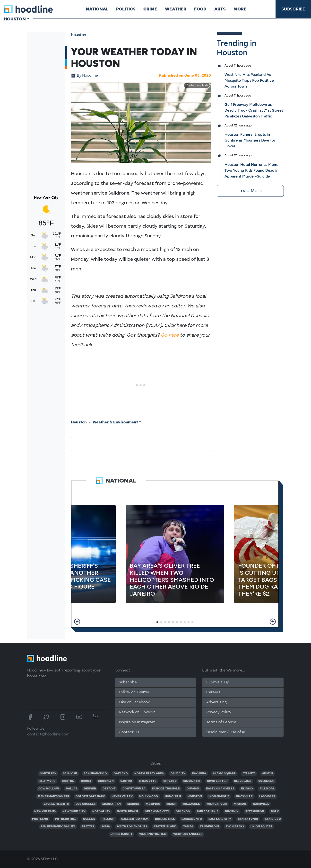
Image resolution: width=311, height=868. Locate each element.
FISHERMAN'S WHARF (53, 796)
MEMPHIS (153, 804)
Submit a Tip (218, 682)
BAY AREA (199, 774)
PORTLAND (40, 819)
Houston (78, 35)
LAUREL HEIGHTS (56, 804)
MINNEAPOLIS (217, 804)
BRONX (86, 781)
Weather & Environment (115, 422)
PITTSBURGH (255, 812)
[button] (77, 622)
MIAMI (171, 804)
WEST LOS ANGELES (188, 834)
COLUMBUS (266, 781)
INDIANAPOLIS (219, 796)
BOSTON (68, 781)
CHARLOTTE (148, 781)
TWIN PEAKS (235, 827)
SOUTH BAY (48, 774)
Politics (126, 9)
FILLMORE (267, 789)
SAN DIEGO (273, 819)
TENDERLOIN (209, 827)
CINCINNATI (192, 781)
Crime (150, 9)
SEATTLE (88, 827)
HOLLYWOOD (149, 796)
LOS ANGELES (86, 804)
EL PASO (247, 789)
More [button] (240, 9)
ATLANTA (249, 774)
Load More (250, 191)
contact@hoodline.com (48, 734)
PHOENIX (232, 812)
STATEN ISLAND (165, 827)
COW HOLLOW (49, 789)
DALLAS (71, 789)
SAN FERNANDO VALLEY (58, 827)
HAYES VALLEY (122, 796)
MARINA (133, 804)
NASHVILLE (261, 804)
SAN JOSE (70, 774)
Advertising (216, 702)
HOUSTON (195, 796)
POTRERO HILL (66, 819)
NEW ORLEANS (45, 812)
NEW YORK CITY (74, 812)
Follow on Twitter (134, 692)
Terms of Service (221, 722)
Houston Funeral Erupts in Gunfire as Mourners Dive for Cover (250, 140)
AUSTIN (268, 774)
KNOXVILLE (244, 796)
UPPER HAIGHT (121, 834)
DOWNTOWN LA (134, 789)
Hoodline (87, 76)
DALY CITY (178, 774)
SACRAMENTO (192, 819)
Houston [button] (15, 19)
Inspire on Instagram (137, 722)
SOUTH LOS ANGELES (132, 827)
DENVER (90, 789)
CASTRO (126, 781)
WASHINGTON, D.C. (153, 834)
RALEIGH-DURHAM (135, 819)
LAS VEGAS (267, 796)
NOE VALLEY (101, 812)
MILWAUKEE (191, 804)
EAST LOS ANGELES (220, 789)
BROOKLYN (106, 781)
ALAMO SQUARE (224, 774)
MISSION (240, 804)
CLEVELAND (243, 781)
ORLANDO (183, 812)
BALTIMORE (47, 781)
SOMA (106, 827)
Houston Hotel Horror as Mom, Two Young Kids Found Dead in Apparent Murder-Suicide (251, 170)
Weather (176, 9)
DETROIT (109, 789)
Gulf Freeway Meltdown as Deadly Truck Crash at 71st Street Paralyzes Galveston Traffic (254, 110)
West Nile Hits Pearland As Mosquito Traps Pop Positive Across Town (249, 80)
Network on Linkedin (137, 712)
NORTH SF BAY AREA (149, 774)
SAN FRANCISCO (95, 774)
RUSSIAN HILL (165, 819)
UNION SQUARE (261, 827)
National (97, 9)
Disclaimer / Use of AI (226, 732)
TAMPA (188, 827)
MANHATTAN (112, 804)
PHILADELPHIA (208, 812)
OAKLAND (121, 774)
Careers (213, 692)
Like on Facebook (134, 702)
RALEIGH (108, 819)
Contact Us (129, 732)
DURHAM (193, 789)
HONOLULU (173, 796)
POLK (275, 812)
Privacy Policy (219, 712)
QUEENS (89, 819)
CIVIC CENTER (217, 781)
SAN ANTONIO (248, 819)
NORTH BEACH (127, 812)
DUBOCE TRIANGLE (166, 789)
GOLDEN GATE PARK (90, 796)
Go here (170, 335)
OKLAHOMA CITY (157, 812)
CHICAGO (170, 781)
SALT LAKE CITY (220, 819)
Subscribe (293, 9)
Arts (220, 9)
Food (200, 9)
